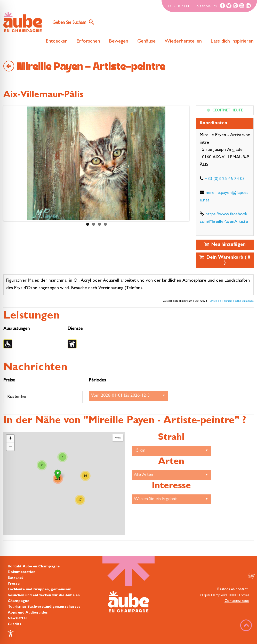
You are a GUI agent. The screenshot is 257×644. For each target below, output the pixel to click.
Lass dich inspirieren (232, 42)
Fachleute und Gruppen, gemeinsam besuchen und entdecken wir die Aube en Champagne (44, 595)
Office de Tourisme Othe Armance (232, 301)
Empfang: (128, 396)
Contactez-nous (237, 601)
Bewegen (119, 42)
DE (170, 6)
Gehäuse (146, 42)
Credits (14, 624)
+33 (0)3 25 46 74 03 (225, 179)
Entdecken (57, 42)
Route (118, 438)
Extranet (15, 578)
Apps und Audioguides (28, 613)
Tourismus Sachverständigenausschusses (44, 607)
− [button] (10, 447)
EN (187, 6)
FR (178, 6)
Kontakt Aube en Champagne (34, 567)
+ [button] (10, 439)
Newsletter (18, 618)
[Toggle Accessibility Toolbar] (11, 633)
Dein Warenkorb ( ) (225, 260)
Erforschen (88, 42)
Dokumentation (22, 572)
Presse (14, 584)
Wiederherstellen (183, 42)
